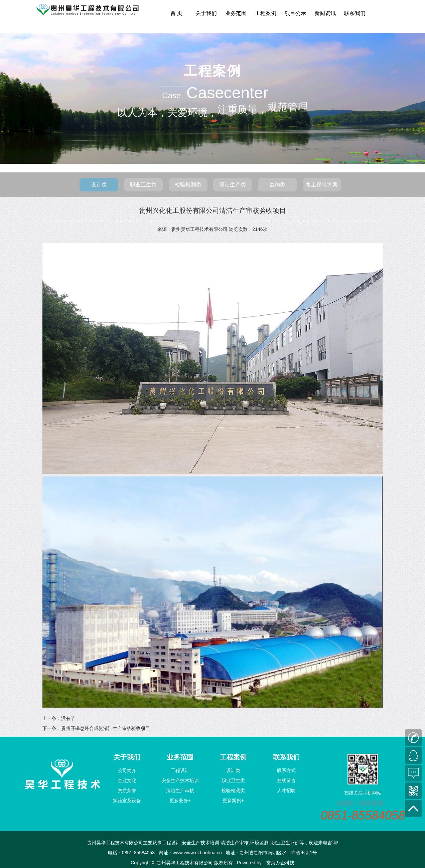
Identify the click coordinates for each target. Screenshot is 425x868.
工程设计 (180, 770)
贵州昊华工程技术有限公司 (199, 229)
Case (172, 95)
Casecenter (227, 93)
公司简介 (127, 770)
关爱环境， (192, 111)
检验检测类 (188, 185)
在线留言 (286, 780)
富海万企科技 (280, 863)
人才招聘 (286, 790)
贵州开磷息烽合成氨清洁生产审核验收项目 (106, 728)
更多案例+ (233, 801)
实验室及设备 (127, 801)
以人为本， (142, 112)
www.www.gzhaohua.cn (197, 853)
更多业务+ (180, 801)
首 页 (176, 13)
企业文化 (127, 780)
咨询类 (277, 185)
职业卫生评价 (285, 843)
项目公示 (295, 13)
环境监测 (259, 843)
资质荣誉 (127, 790)
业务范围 (236, 13)
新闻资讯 (325, 13)
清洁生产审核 (180, 790)
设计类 (99, 185)
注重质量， (243, 122)
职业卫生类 (143, 185)
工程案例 (266, 13)
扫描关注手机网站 (363, 793)
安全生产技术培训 (180, 780)
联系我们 (355, 13)
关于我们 (206, 13)
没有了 (68, 718)
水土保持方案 (322, 185)
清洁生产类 (233, 185)
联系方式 (286, 770)
